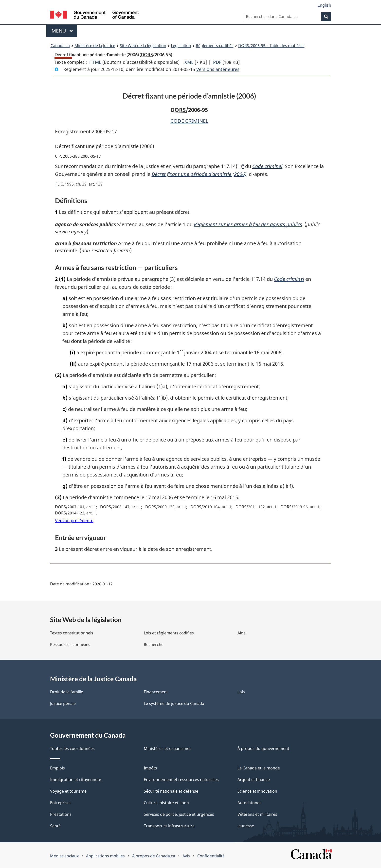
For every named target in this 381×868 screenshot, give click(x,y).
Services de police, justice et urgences (179, 814)
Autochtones (249, 803)
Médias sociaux (64, 856)
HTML (95, 62)
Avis (186, 856)
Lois (241, 692)
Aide (242, 633)
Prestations (61, 814)
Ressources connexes (70, 645)
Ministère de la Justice (95, 46)
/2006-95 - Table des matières (271, 46)
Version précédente (74, 520)
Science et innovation (257, 791)
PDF (217, 62)
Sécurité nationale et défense (171, 791)
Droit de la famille (67, 692)
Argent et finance (254, 780)
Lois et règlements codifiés (169, 633)
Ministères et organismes (168, 749)
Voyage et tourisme (68, 791)
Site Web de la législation (143, 46)
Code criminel (267, 166)
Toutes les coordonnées (72, 749)
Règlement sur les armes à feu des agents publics (251, 224)
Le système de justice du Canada (174, 703)
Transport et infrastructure (169, 826)
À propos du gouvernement (263, 749)
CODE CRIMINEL (189, 121)
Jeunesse (246, 826)
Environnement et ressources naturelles (181, 780)
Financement (156, 692)
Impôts (150, 768)
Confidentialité (211, 856)
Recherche (154, 645)
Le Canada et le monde (259, 768)
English (324, 5)
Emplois (57, 768)
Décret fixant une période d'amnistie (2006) (199, 174)
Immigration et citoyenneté (76, 780)
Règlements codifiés (215, 46)
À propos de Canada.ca (154, 856)
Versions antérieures (218, 69)
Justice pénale (63, 703)
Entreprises (61, 803)
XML (189, 62)
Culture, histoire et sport (167, 803)
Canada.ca (60, 46)
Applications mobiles (105, 856)
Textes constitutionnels (72, 633)
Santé (55, 826)
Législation (181, 46)
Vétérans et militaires (257, 814)
